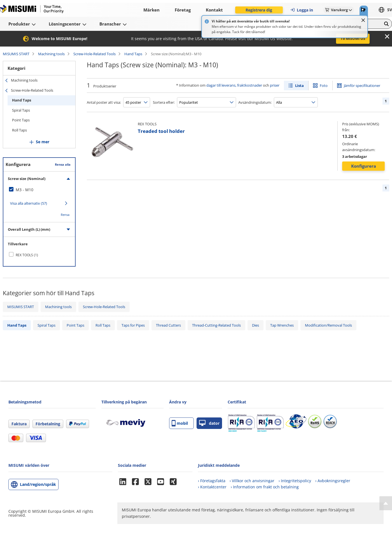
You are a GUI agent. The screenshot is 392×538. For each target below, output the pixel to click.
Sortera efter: (164, 102)
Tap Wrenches (282, 325)
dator (209, 423)
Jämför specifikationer (362, 86)
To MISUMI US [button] (353, 38)
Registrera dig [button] (259, 10)
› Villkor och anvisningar (252, 481)
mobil (180, 423)
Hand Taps (133, 54)
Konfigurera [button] (364, 166)
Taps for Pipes (133, 325)
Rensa (65, 215)
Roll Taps (19, 130)
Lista (299, 86)
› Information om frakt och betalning (265, 487)
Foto (324, 86)
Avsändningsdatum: (255, 102)
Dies (256, 325)
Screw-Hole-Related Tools (95, 54)
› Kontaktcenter (212, 487)
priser (275, 85)
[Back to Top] (386, 503)
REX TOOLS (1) (27, 255)
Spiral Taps (21, 110)
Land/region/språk (38, 484)
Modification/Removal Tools (328, 325)
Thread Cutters (168, 325)
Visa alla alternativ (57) (29, 203)
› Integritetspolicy (295, 481)
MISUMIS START (16, 54)
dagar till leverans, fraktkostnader (234, 85)
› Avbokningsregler (333, 481)
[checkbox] (39, 190)
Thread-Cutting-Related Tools (216, 325)
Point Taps (21, 120)
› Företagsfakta (212, 481)
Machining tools (51, 54)
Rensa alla (63, 164)
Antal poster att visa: (104, 102)
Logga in (302, 10)
